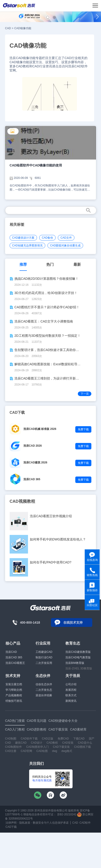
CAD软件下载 (29, 739)
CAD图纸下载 (83, 747)
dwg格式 (67, 751)
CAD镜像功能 (23, 28)
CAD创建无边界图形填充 (27, 246)
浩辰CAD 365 (32, 479)
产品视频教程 (14, 695)
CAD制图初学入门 (37, 747)
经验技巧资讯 (14, 701)
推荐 (23, 264)
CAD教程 (52, 743)
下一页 (85, 394)
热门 (50, 264)
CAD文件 (66, 238)
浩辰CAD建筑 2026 (35, 463)
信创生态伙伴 (44, 684)
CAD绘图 (42, 751)
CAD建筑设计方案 (23, 238)
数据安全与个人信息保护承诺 (51, 823)
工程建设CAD (44, 652)
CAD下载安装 (61, 747)
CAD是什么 (85, 743)
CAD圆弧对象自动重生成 (65, 246)
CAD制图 (11, 739)
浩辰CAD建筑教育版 (78, 652)
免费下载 (83, 429)
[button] (48, 17)
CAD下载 (11, 827)
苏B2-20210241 (67, 814)
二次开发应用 (44, 663)
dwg (55, 751)
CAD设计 (36, 743)
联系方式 (71, 695)
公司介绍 (71, 684)
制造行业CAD (44, 657)
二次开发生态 (44, 690)
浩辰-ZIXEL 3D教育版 (79, 668)
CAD (8, 28)
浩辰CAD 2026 (33, 446)
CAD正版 (47, 739)
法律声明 (11, 823)
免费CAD (63, 739)
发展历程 (71, 690)
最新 (77, 264)
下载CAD (79, 739)
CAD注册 (11, 751)
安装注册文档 (14, 684)
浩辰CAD (11, 652)
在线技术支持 (73, 622)
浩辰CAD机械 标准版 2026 (40, 429)
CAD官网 (26, 751)
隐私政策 (25, 823)
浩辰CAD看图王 (15, 663)
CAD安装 (68, 743)
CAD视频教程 (22, 501)
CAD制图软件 (13, 747)
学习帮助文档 (14, 690)
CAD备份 (47, 238)
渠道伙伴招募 (44, 695)
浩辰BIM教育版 (75, 663)
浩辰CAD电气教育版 (78, 657)
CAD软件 (85, 823)
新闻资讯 (71, 701)
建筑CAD (21, 743)
